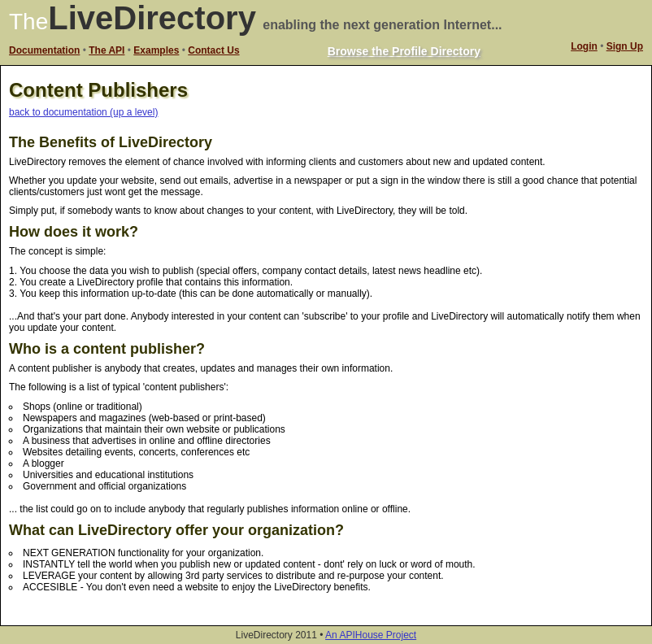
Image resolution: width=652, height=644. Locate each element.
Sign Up (625, 46)
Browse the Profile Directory (404, 51)
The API (106, 50)
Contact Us (213, 50)
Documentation (44, 50)
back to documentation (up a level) (83, 112)
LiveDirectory (152, 18)
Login (584, 46)
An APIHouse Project (371, 635)
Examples (156, 50)
